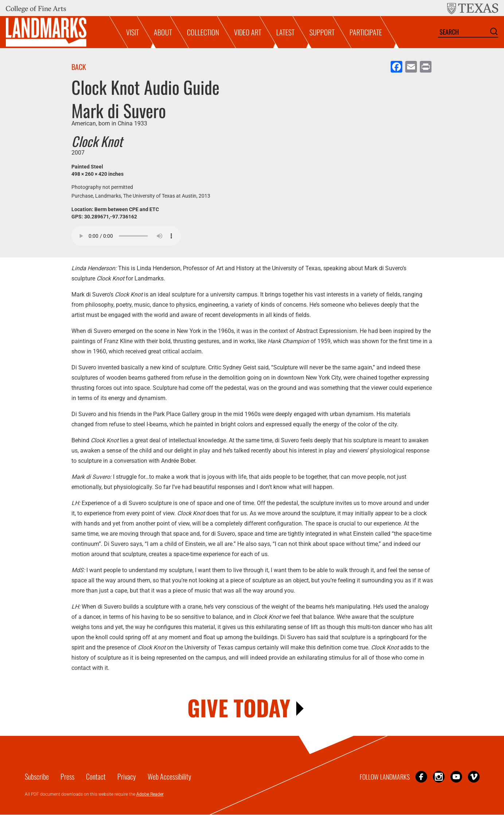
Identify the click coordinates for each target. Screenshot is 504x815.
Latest (285, 32)
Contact (96, 776)
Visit (132, 32)
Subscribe (37, 776)
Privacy (127, 776)
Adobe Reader (150, 794)
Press (67, 776)
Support (322, 32)
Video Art (248, 32)
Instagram (439, 777)
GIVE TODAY (239, 707)
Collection (203, 32)
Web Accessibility (169, 776)
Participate (366, 32)
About (163, 32)
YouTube (456, 777)
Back (79, 67)
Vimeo (474, 777)
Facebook (421, 777)
